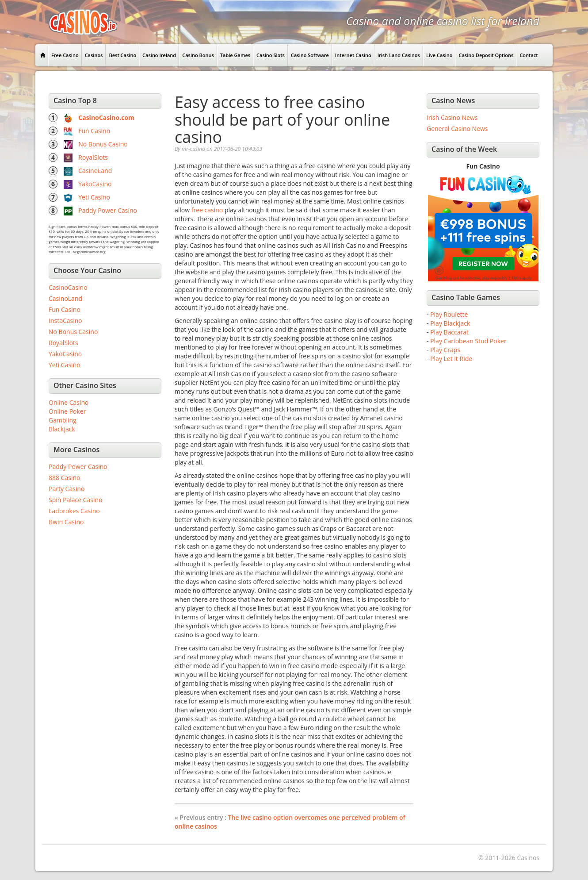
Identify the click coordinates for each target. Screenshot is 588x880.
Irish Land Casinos (399, 55)
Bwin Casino (66, 522)
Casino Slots (271, 55)
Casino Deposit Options (486, 55)
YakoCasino (95, 184)
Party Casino (67, 489)
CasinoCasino (68, 287)
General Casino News (457, 129)
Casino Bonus (198, 55)
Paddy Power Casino (108, 210)
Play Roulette (449, 314)
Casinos (94, 55)
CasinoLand (95, 171)
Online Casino (69, 402)
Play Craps (445, 350)
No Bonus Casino (103, 144)
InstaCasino (65, 321)
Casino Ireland (159, 55)
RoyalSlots (93, 157)
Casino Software (310, 55)
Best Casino (122, 55)
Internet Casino (353, 55)
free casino (207, 210)
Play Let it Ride (451, 359)
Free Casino (65, 55)
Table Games (235, 55)
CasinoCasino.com (106, 117)
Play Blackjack (450, 323)
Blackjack (62, 429)
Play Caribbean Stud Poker (468, 341)
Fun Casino (94, 131)
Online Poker (67, 411)
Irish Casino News (452, 117)
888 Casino (64, 478)
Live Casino (439, 55)
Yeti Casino (94, 197)
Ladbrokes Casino (74, 511)
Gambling (63, 420)
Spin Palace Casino (76, 500)
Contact (529, 55)
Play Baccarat (449, 332)
